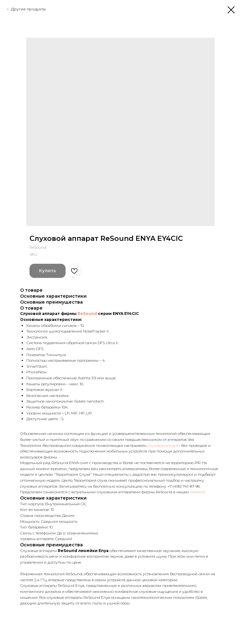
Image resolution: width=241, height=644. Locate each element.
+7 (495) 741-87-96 (184, 486)
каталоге (197, 492)
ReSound (87, 314)
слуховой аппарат (164, 445)
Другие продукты (28, 9)
